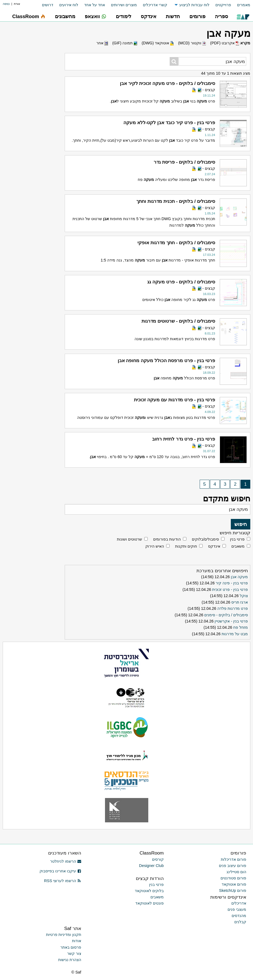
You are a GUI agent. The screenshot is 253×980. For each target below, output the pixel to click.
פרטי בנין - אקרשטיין (231, 621)
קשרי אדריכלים (155, 5)
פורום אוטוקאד (234, 884)
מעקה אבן (239, 577)
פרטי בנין (237, 539)
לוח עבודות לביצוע (194, 5)
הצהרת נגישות (70, 960)
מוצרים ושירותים (124, 5)
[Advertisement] (34, 183)
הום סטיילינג (236, 872)
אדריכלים (239, 903)
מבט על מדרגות (235, 634)
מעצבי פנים (237, 909)
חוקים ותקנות (186, 546)
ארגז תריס (240, 602)
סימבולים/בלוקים (205, 539)
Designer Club (151, 866)
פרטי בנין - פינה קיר (232, 583)
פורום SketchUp (233, 890)
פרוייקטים (223, 5)
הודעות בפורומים (167, 539)
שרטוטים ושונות (129, 539)
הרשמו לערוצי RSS (63, 881)
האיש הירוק (155, 546)
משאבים (238, 546)
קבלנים (240, 922)
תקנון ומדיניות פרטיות (64, 935)
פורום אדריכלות (234, 859)
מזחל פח (241, 627)
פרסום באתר (71, 947)
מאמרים (244, 5)
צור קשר (74, 953)
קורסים (158, 859)
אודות (77, 941)
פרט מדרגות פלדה (233, 608)
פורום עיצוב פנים (233, 866)
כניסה (6, 4)
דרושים (48, 5)
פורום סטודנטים (233, 878)
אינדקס (214, 546)
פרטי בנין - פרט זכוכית (230, 590)
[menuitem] (241, 5)
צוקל (244, 596)
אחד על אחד (95, 5)
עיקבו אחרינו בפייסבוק (60, 871)
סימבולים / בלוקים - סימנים (226, 615)
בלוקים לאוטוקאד (149, 891)
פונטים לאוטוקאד (149, 903)
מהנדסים (239, 916)
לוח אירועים (69, 5)
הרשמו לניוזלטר (66, 861)
